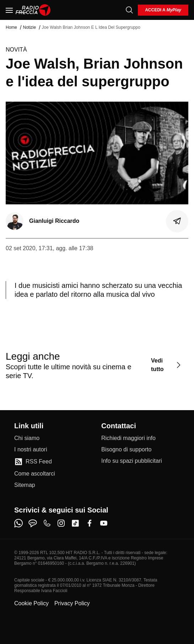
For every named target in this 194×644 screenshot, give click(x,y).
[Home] (33, 10)
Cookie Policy (31, 603)
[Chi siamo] (27, 438)
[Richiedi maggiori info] (128, 438)
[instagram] (61, 523)
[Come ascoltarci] (35, 474)
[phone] (47, 523)
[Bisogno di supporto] (126, 450)
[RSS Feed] (33, 462)
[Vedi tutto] (167, 365)
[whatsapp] (18, 523)
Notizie (29, 27)
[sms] (33, 523)
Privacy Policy (72, 603)
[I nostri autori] (31, 450)
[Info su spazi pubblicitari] (132, 461)
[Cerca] (129, 10)
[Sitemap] (25, 485)
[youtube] (104, 523)
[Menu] (9, 10)
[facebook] (90, 523)
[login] (163, 10)
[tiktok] (75, 523)
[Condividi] (177, 221)
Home (11, 27)
